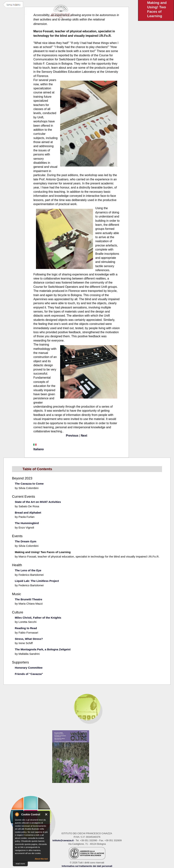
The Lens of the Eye (28, 570)
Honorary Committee (29, 668)
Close (46, 814)
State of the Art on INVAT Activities (38, 502)
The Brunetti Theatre (29, 599)
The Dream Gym (25, 541)
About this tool (41, 859)
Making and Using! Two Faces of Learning (43, 552)
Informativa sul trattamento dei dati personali (87, 866)
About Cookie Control (17, 814)
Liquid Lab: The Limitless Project (37, 581)
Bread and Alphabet (28, 513)
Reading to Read (26, 628)
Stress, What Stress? (29, 639)
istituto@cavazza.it (63, 840)
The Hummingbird (27, 523)
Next (84, 436)
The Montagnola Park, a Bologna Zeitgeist (43, 649)
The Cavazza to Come (29, 484)
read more (20, 864)
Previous (72, 436)
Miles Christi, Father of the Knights (38, 618)
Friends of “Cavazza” (29, 674)
